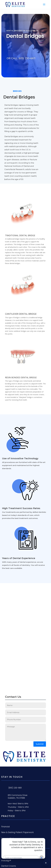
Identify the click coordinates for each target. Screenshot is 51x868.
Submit (40, 744)
